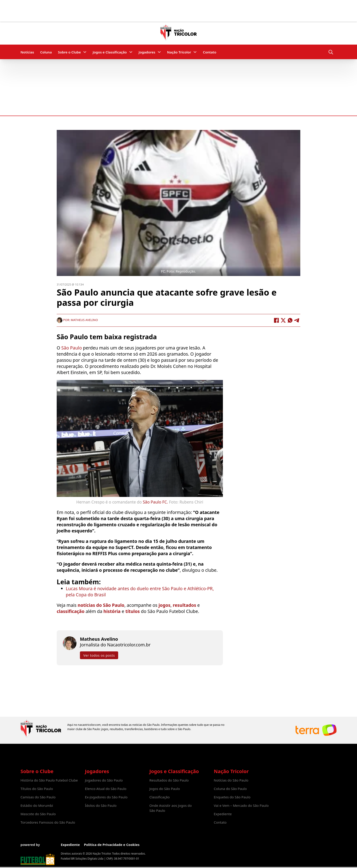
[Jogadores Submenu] (159, 52)
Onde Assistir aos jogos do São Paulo (171, 808)
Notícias (27, 52)
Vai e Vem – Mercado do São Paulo (241, 805)
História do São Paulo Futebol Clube (49, 780)
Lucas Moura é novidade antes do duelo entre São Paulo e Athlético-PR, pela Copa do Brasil (140, 591)
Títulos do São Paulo (37, 789)
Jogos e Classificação (110, 52)
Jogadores (147, 52)
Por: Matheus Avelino (77, 320)
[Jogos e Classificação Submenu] (131, 52)
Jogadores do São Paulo (104, 780)
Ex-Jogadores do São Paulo (106, 797)
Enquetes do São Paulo (232, 797)
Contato (210, 52)
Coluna (46, 52)
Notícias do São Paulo (231, 780)
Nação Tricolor (179, 52)
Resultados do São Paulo (169, 780)
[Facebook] (276, 320)
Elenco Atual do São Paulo (106, 789)
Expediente (223, 814)
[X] (283, 320)
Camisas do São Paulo (38, 797)
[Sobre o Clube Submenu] (85, 52)
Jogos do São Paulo (165, 789)
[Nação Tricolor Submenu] (195, 52)
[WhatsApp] (290, 320)
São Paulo (72, 348)
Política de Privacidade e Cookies (112, 845)
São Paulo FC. (155, 502)
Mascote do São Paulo (38, 814)
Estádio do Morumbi (37, 805)
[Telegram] (297, 320)
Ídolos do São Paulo (101, 805)
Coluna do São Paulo (230, 789)
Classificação (159, 797)
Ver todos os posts (99, 655)
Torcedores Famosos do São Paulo (48, 822)
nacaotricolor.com (89, 725)
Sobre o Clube (69, 52)
